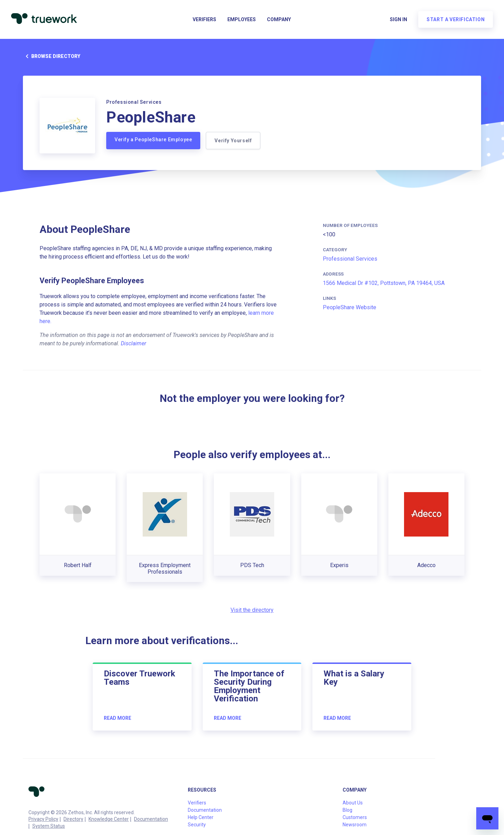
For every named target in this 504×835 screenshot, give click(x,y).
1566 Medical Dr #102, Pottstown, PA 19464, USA (384, 283)
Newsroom (355, 825)
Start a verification (456, 19)
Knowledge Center (109, 819)
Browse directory (52, 56)
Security (197, 825)
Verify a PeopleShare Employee (153, 140)
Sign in (398, 19)
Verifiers (204, 19)
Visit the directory (252, 610)
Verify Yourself (233, 141)
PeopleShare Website (350, 307)
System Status (49, 826)
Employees (242, 19)
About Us (353, 803)
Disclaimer (133, 343)
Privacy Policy (43, 819)
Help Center (201, 817)
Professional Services (350, 259)
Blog (347, 810)
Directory (73, 819)
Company (279, 19)
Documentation (151, 819)
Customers (355, 817)
